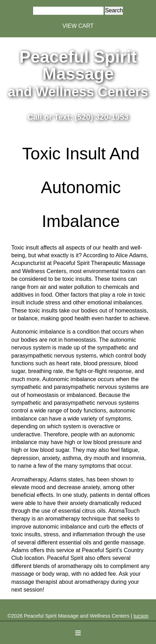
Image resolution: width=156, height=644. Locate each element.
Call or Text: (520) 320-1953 (78, 117)
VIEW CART (78, 26)
